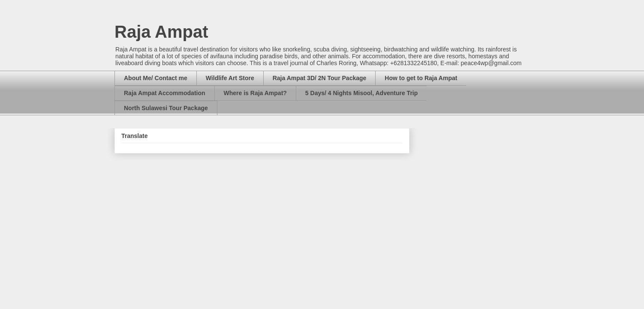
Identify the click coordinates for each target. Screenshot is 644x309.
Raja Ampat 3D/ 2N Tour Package (320, 78)
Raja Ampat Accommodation (165, 93)
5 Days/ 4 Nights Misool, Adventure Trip (361, 93)
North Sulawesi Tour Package (166, 108)
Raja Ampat (161, 32)
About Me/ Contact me (156, 78)
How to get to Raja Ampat (421, 78)
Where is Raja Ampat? (255, 93)
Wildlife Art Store (230, 78)
